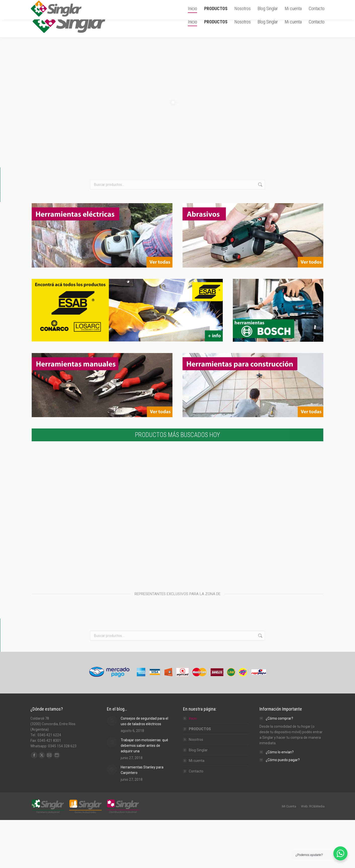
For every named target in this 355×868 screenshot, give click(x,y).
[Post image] (112, 679)
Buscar (260, 185)
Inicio (193, 677)
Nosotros (196, 698)
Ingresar (297, 3)
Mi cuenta (197, 719)
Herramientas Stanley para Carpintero (142, 729)
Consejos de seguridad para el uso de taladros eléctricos (144, 680)
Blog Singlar (198, 709)
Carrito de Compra (267, 3)
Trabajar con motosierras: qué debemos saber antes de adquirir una (144, 704)
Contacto (196, 730)
